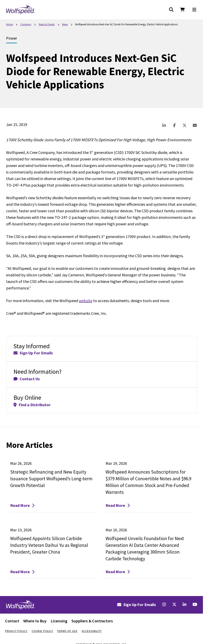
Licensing (59, 621)
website (86, 301)
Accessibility (92, 631)
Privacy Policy (16, 631)
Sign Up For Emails (137, 605)
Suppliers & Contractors (92, 621)
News (65, 24)
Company (26, 24)
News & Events (47, 24)
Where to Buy (35, 621)
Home (9, 24)
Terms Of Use (67, 631)
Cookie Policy (42, 631)
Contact (12, 621)
